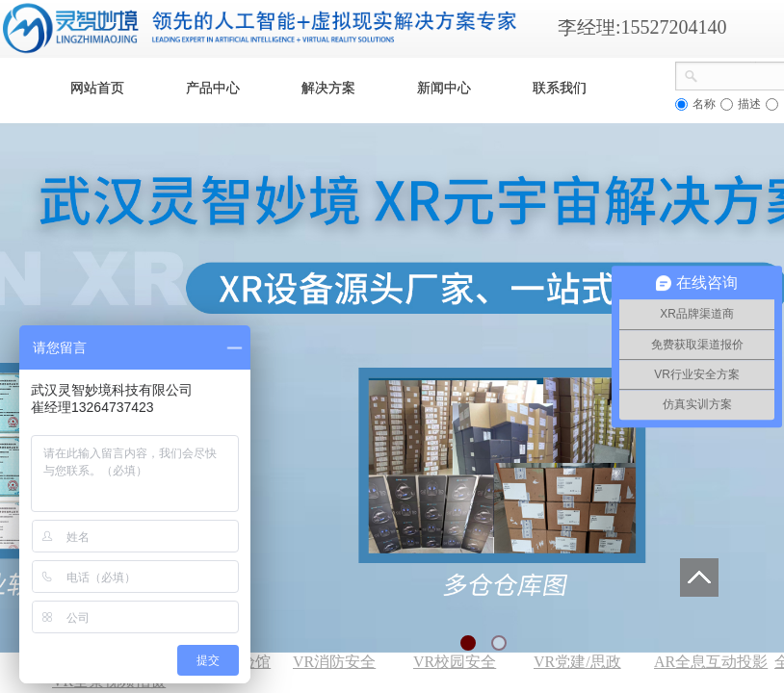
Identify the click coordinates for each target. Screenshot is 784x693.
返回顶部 (699, 577)
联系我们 (560, 88)
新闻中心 (444, 88)
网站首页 (97, 88)
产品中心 (213, 88)
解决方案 (328, 88)
